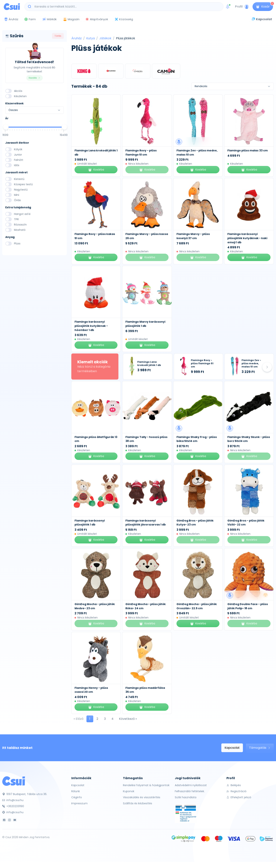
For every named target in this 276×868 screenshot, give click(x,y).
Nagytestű (21, 190)
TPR (16, 219)
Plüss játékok (126, 38)
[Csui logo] (12, 7)
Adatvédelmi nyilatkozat (191, 785)
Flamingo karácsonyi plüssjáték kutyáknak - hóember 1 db (91, 326)
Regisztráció (236, 791)
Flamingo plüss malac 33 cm (248, 150)
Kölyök (18, 149)
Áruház (77, 38)
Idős (17, 165)
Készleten (20, 96)
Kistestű (19, 179)
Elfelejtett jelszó (239, 797)
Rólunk (76, 791)
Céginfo (77, 797)
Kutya (91, 38)
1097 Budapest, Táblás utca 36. (25, 794)
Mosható (20, 230)
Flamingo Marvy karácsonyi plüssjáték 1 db (145, 324)
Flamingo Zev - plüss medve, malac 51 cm (251, 363)
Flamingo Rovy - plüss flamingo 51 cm (202, 363)
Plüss (17, 243)
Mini (17, 195)
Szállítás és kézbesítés (138, 803)
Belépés (234, 785)
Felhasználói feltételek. (190, 791)
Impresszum (79, 803)
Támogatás (260, 748)
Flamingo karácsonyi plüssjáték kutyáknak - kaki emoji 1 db (247, 238)
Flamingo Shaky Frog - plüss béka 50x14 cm (197, 439)
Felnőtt (19, 160)
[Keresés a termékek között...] (126, 7)
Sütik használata (186, 797)
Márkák (49, 19)
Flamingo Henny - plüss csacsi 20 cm (91, 690)
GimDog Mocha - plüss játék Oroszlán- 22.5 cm (197, 606)
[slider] (6, 127)
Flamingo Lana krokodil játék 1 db (149, 363)
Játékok (105, 38)
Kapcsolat (232, 748)
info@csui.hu (13, 800)
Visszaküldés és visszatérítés (142, 797)
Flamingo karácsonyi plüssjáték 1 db (90, 523)
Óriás (17, 200)
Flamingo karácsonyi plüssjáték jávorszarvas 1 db (146, 523)
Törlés (58, 36)
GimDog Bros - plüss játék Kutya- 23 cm (195, 523)
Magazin (71, 19)
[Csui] (14, 781)
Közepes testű (23, 184)
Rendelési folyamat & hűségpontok (146, 785)
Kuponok (129, 791)
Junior (18, 155)
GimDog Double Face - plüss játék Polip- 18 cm (248, 606)
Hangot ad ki (22, 214)
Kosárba (96, 170)
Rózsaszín (20, 225)
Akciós (18, 91)
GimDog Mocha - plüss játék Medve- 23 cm (95, 606)
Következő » (128, 719)
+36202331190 (13, 806)
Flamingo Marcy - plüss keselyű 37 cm (193, 236)
